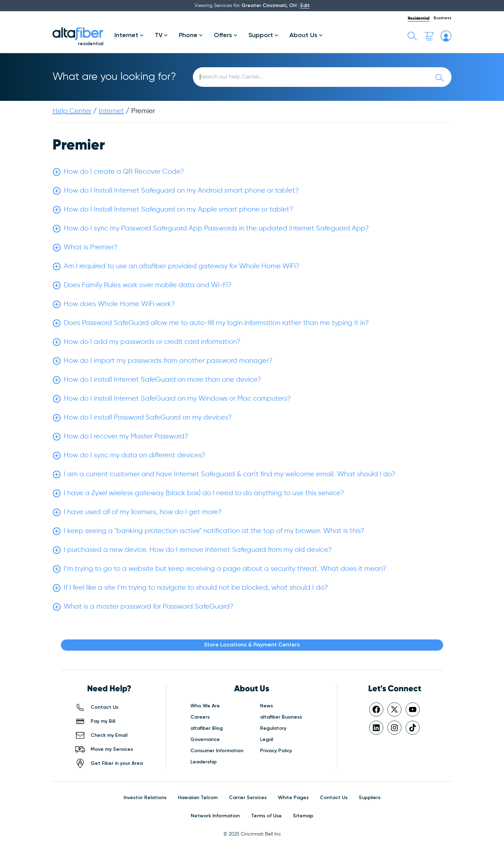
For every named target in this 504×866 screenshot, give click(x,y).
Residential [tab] (419, 18)
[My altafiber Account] (446, 36)
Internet (111, 111)
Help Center (72, 111)
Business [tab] (443, 18)
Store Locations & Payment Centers (252, 645)
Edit (305, 6)
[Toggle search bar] (412, 36)
